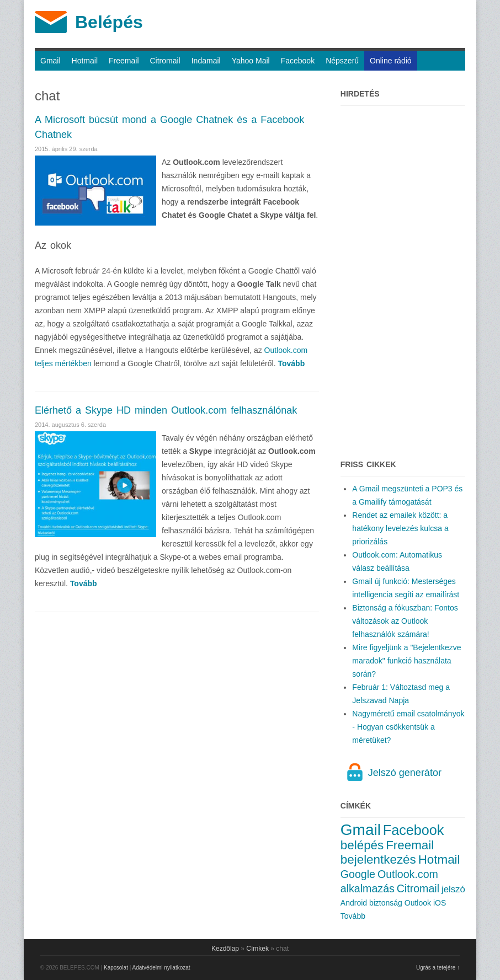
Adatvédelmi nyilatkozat (161, 968)
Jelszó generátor (405, 773)
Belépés (109, 22)
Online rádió (391, 61)
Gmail (50, 61)
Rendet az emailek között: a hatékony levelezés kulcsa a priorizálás (400, 528)
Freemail (124, 61)
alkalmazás (368, 888)
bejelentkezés (378, 859)
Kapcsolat (116, 968)
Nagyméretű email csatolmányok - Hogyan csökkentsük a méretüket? (408, 727)
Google (358, 874)
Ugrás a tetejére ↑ (438, 968)
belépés (362, 845)
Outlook (418, 903)
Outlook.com (408, 874)
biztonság (386, 903)
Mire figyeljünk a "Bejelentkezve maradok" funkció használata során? (406, 661)
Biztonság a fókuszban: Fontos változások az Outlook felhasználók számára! (405, 621)
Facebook (298, 61)
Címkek (257, 949)
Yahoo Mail (251, 61)
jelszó (453, 889)
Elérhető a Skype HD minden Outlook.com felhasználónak (166, 410)
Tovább (353, 916)
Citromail (165, 61)
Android (354, 903)
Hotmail (85, 61)
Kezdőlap (225, 949)
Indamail (206, 61)
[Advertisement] (403, 277)
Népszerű (342, 61)
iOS (440, 903)
